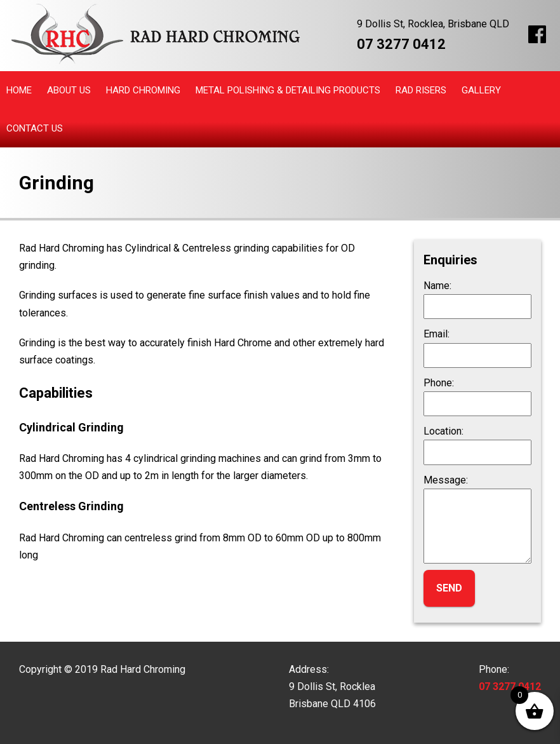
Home (19, 90)
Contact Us (35, 128)
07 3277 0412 (401, 44)
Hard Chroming (143, 90)
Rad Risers (421, 90)
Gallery (481, 90)
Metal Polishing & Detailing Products (288, 90)
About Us (69, 90)
